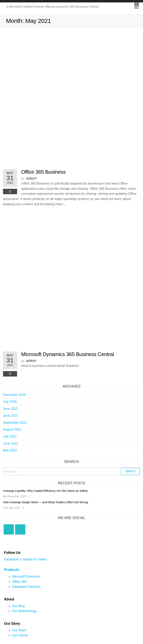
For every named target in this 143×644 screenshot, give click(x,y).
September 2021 (15, 423)
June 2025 (11, 409)
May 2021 (10, 450)
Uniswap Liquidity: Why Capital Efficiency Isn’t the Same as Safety (45, 491)
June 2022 (11, 416)
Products (12, 570)
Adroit (31, 179)
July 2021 (10, 436)
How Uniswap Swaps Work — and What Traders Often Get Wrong (46, 502)
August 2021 (12, 429)
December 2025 (14, 395)
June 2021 (11, 443)
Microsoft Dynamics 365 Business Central (67, 354)
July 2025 (10, 402)
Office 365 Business (43, 172)
